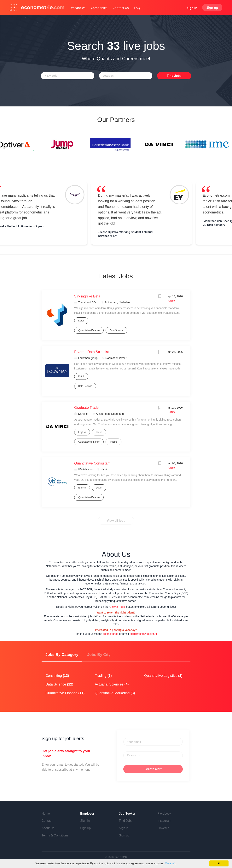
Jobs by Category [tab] (62, 655)
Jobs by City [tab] (99, 655)
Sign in (192, 8)
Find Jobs (174, 76)
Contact (47, 821)
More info (171, 863)
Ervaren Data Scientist (92, 352)
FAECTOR (121, 857)
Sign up (212, 8)
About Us (48, 828)
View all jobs (116, 521)
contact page (111, 634)
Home (46, 814)
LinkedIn (163, 828)
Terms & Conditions (55, 835)
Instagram (164, 821)
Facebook (164, 814)
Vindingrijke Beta (87, 296)
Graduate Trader (87, 408)
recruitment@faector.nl (143, 634)
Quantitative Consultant (92, 463)
